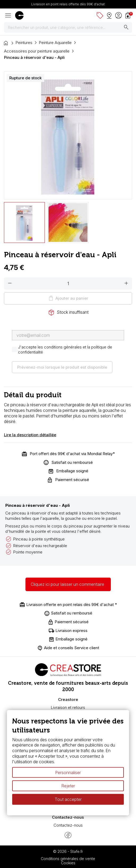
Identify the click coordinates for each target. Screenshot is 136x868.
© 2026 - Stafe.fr (68, 851)
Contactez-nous (68, 825)
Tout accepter (68, 799)
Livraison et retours (68, 707)
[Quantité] (68, 283)
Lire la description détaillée (30, 435)
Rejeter (68, 786)
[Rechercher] (68, 28)
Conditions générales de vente (68, 859)
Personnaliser (68, 772)
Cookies (68, 863)
